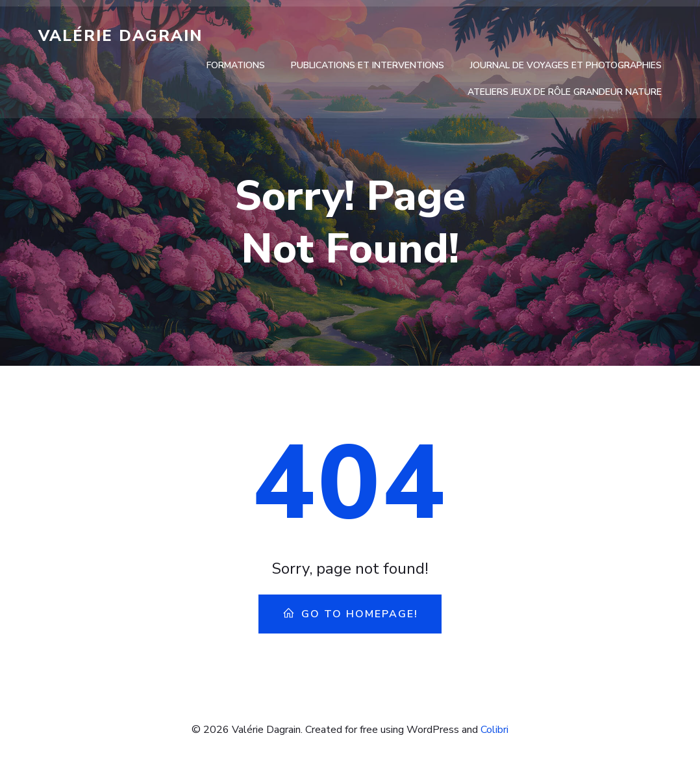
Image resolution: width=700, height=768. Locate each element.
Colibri (494, 730)
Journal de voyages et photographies (566, 65)
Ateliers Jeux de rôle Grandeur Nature (565, 92)
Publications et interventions (368, 65)
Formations (236, 65)
